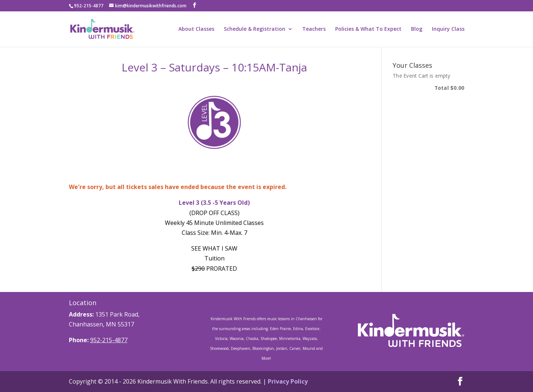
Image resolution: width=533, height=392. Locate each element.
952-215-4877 (109, 340)
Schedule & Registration (255, 29)
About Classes (196, 29)
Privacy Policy (288, 381)
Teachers (314, 29)
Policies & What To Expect (368, 29)
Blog (417, 29)
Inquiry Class (448, 29)
